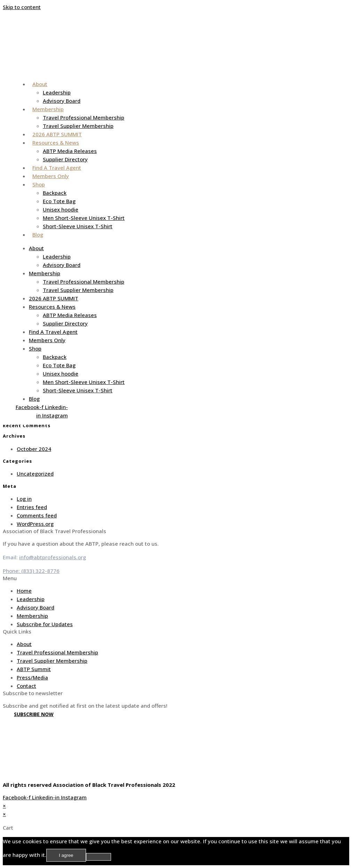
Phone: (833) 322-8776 (31, 571)
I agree (66, 855)
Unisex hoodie (61, 209)
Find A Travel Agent (57, 168)
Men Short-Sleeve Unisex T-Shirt (84, 218)
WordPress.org (35, 524)
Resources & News (56, 143)
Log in (24, 499)
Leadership (57, 92)
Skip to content (22, 7)
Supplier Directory (65, 159)
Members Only (51, 176)
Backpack (55, 193)
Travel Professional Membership (84, 117)
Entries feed (32, 507)
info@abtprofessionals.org (53, 557)
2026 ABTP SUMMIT (57, 134)
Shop (39, 184)
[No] (99, 857)
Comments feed (37, 515)
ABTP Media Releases (70, 151)
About (40, 84)
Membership (48, 109)
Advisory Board (62, 101)
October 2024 (34, 449)
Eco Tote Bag (59, 201)
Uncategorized (35, 474)
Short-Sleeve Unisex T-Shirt (78, 226)
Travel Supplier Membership (78, 126)
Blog (38, 235)
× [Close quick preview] (4, 806)
